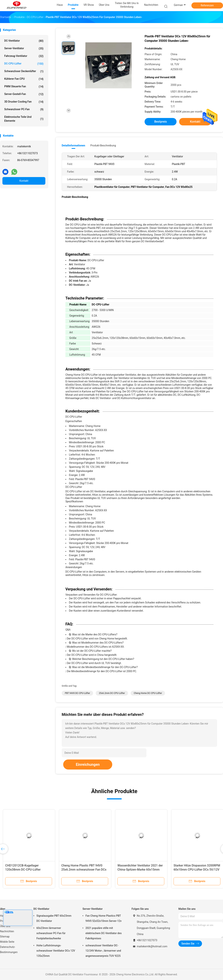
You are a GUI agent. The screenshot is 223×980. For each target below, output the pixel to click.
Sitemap (5, 937)
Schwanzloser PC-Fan (24, 109)
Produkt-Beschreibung (103, 145)
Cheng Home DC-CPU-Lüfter (148, 693)
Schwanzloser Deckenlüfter (24, 71)
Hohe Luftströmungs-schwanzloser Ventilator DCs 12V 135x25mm (56, 951)
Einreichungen (88, 764)
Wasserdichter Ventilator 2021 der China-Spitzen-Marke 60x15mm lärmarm (140, 870)
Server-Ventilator (24, 48)
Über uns (5, 926)
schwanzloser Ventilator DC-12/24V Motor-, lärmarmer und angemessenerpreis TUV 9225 (103, 951)
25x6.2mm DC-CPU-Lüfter (112, 693)
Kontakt (24, 181)
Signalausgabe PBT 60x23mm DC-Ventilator (54, 918)
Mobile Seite (7, 942)
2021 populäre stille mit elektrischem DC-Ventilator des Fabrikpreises (104, 933)
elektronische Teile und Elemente (24, 119)
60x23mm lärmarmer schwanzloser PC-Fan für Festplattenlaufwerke (51, 933)
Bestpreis (161, 122)
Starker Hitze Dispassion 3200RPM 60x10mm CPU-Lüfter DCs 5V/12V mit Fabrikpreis (197, 870)
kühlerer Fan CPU (24, 79)
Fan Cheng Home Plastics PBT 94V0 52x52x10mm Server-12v (104, 918)
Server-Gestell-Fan (24, 94)
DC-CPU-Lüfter (24, 64)
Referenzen (207, 5)
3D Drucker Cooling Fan (24, 102)
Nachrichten (7, 931)
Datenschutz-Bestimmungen (9, 950)
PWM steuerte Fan (24, 87)
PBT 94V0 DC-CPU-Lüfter (77, 693)
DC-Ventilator (24, 41)
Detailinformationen (73, 145)
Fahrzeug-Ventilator (24, 56)
